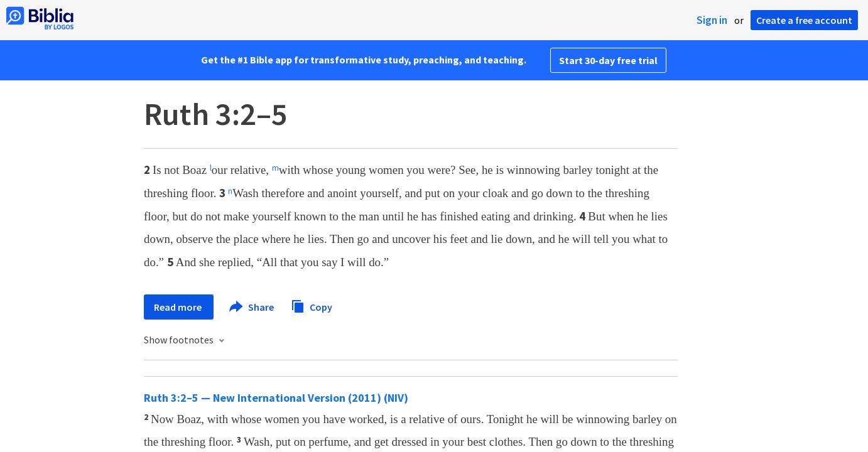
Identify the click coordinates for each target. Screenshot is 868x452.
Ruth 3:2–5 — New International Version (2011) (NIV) (276, 398)
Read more (179, 307)
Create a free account (804, 20)
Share (252, 307)
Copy (312, 305)
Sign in (712, 20)
